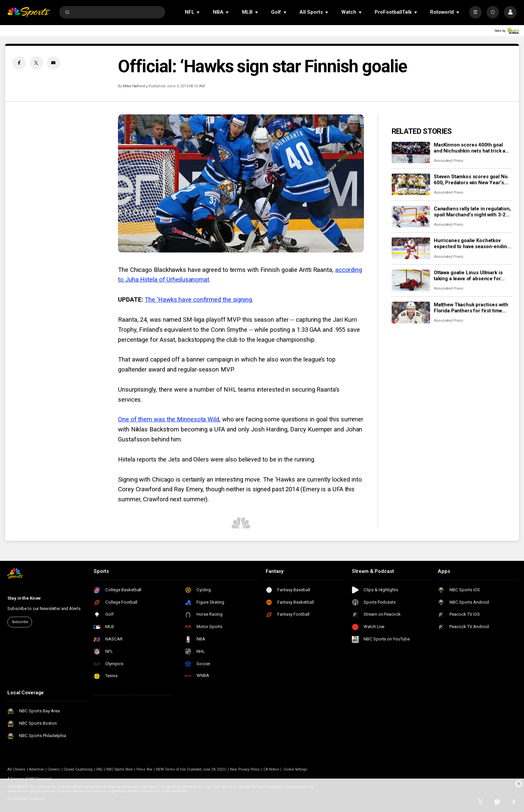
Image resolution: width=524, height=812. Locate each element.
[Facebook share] (19, 63)
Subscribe (20, 622)
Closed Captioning (78, 769)
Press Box (144, 769)
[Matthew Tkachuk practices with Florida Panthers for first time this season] (411, 313)
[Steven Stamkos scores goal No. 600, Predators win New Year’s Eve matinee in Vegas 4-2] (411, 184)
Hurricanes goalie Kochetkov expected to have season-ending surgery (472, 243)
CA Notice (271, 769)
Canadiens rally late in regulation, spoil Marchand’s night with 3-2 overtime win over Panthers (472, 212)
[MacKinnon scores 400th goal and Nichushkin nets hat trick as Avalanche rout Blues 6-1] (411, 153)
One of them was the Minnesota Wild (169, 419)
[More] (475, 12)
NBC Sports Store (120, 769)
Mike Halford (134, 86)
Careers (54, 769)
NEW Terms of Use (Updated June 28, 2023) (191, 769)
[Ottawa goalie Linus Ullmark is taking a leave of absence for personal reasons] (411, 280)
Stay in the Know (24, 598)
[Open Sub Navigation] (199, 12)
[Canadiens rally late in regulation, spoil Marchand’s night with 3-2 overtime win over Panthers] (411, 217)
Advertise (36, 769)
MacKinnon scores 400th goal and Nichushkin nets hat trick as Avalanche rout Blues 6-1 (471, 148)
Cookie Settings (295, 769)
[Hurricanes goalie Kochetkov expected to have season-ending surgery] (411, 248)
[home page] (29, 12)
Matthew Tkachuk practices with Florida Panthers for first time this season (471, 308)
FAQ (99, 769)
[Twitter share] (36, 63)
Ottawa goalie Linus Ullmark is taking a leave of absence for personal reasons (468, 276)
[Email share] (53, 63)
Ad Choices (16, 769)
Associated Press (448, 161)
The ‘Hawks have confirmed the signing (198, 300)
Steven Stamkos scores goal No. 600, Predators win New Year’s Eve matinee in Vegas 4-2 (471, 180)
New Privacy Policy (245, 769)
